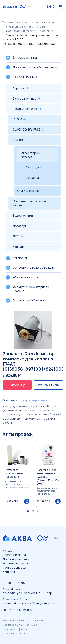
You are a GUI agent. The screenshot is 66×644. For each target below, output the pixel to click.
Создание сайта (12, 625)
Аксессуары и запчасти (22, 31)
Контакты (9, 572)
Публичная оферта (14, 633)
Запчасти (49, 31)
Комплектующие (43, 22)
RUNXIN (40, 27)
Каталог (22, 22)
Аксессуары (34, 167)
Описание (10, 400)
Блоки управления (18, 27)
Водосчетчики (23, 216)
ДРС (16, 236)
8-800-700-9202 (14, 583)
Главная (7, 22)
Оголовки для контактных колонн (31, 203)
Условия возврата (15, 563)
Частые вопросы (14, 568)
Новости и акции (14, 555)
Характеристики (35, 400)
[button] (28, 511)
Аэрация (19, 88)
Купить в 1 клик (48, 385)
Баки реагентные (25, 98)
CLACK (17, 119)
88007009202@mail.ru (18, 610)
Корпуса (18, 247)
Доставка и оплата (16, 559)
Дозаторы (20, 226)
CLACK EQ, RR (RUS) (26, 130)
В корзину (17, 385)
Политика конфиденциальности (21, 629)
